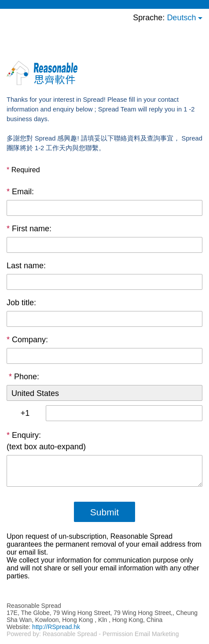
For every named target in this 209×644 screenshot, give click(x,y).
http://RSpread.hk (56, 627)
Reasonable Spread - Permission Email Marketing (111, 634)
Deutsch (181, 18)
